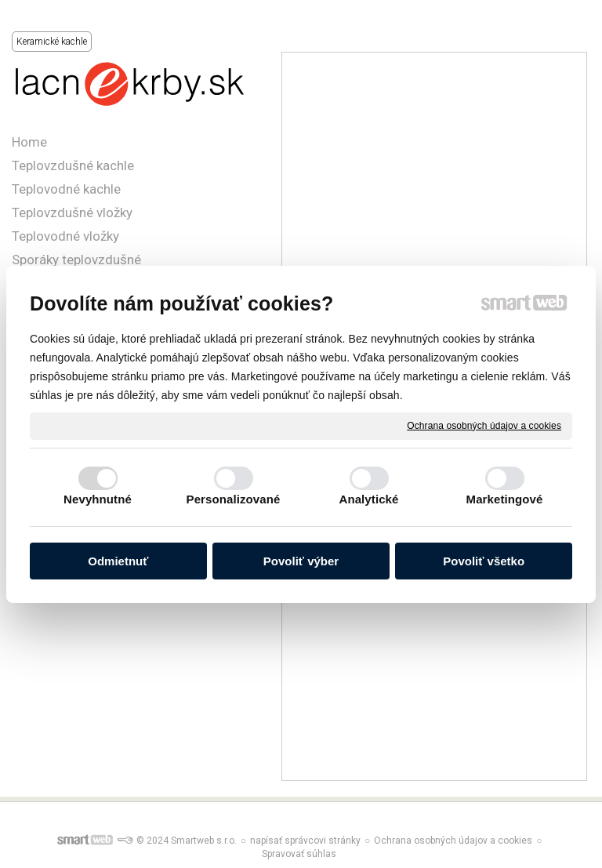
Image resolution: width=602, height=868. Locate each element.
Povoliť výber (301, 561)
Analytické (368, 499)
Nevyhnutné (98, 499)
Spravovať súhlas (299, 854)
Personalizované (234, 499)
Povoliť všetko (484, 561)
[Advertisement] (435, 179)
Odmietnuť (118, 561)
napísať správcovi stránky (305, 841)
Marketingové (505, 499)
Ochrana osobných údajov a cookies (484, 425)
